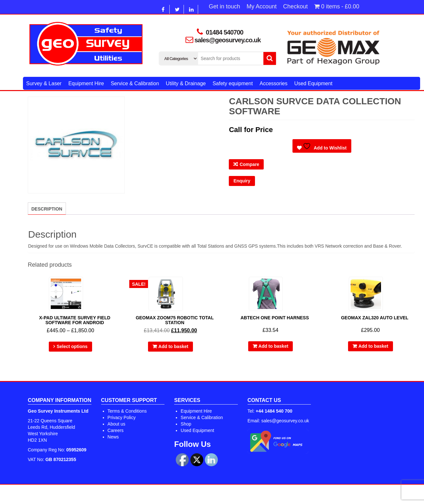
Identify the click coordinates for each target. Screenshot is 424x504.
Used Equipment (313, 83)
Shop (186, 424)
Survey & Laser (44, 83)
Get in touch (224, 6)
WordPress (194, 494)
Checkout (295, 6)
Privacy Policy (122, 417)
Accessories (273, 83)
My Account (262, 6)
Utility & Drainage (186, 83)
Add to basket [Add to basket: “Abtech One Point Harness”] (274, 346)
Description (47, 209)
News (113, 437)
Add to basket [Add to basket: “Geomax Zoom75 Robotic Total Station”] (173, 346)
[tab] (47, 209)
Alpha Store (246, 494)
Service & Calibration (135, 83)
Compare (249, 164)
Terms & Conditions (127, 411)
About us (117, 424)
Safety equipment (233, 83)
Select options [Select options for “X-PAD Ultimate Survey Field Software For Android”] (72, 346)
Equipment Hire (86, 83)
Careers (116, 430)
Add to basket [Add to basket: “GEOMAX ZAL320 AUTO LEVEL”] (373, 346)
